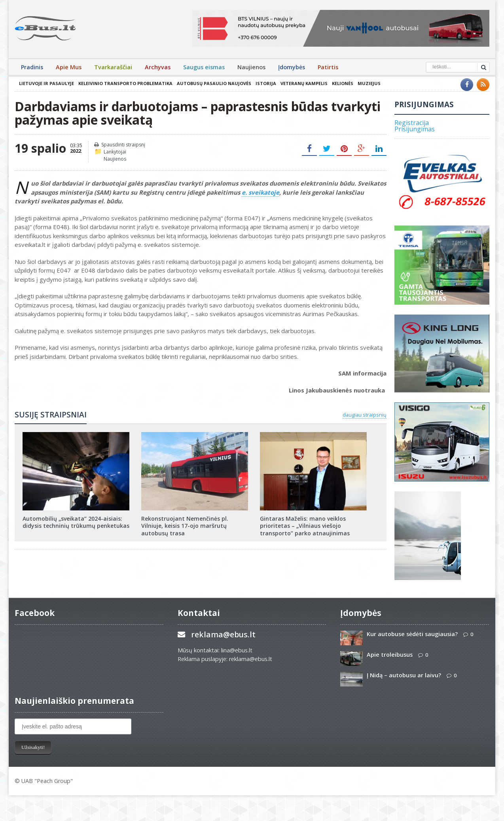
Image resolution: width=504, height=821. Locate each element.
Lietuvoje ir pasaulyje (46, 83)
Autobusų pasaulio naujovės (214, 83)
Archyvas (158, 67)
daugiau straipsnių (365, 415)
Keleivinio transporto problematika (125, 83)
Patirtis (328, 67)
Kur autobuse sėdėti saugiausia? (412, 634)
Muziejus (369, 83)
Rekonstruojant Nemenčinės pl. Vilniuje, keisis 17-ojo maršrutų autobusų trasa (185, 526)
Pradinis (32, 67)
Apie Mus (69, 67)
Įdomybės (292, 67)
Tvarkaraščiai (113, 67)
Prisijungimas (415, 129)
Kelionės (343, 83)
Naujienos (251, 67)
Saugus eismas (204, 67)
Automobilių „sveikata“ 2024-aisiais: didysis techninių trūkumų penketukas (76, 522)
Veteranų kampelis (304, 83)
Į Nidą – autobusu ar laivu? (404, 675)
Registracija (412, 123)
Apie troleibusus (390, 655)
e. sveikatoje (261, 192)
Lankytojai (115, 152)
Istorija (266, 83)
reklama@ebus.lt (223, 634)
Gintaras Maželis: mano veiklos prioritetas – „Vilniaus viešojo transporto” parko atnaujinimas (305, 526)
